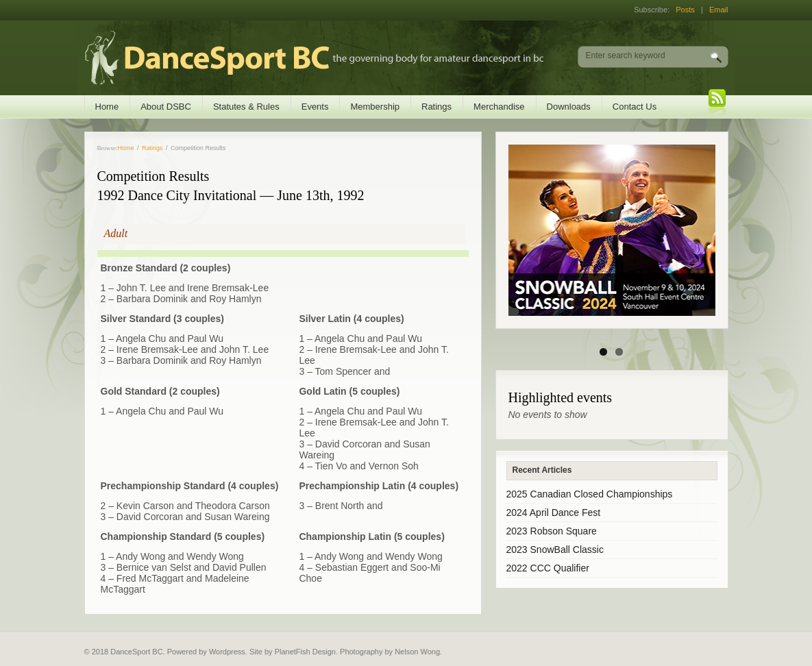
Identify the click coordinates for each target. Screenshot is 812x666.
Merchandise (499, 107)
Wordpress (227, 652)
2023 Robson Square (552, 531)
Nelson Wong (417, 652)
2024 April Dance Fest (554, 513)
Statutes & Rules (246, 107)
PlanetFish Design (305, 652)
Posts (685, 10)
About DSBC (166, 107)
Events (315, 107)
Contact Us (635, 107)
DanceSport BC (300, 58)
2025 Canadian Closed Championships (590, 494)
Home (107, 107)
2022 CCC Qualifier (548, 568)
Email (719, 10)
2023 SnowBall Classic (555, 550)
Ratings (436, 107)
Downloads (569, 107)
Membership (375, 107)
